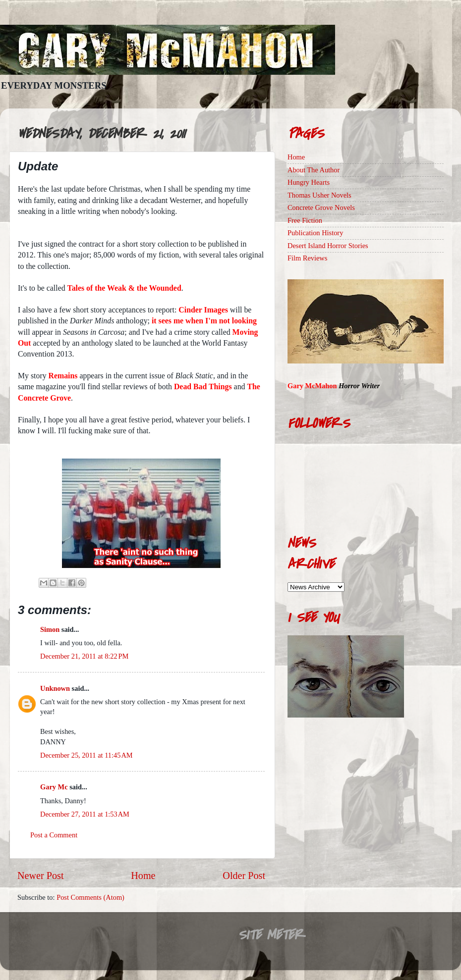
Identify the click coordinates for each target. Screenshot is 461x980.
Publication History (315, 233)
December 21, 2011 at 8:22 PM (84, 656)
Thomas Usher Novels (319, 195)
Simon (50, 629)
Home (143, 876)
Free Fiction (305, 220)
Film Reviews (307, 258)
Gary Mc (54, 787)
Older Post (244, 876)
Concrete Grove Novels (321, 207)
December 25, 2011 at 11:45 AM (86, 755)
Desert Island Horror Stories (328, 246)
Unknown (55, 688)
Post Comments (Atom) (90, 897)
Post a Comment (54, 835)
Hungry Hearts (309, 182)
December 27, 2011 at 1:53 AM (85, 814)
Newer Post (41, 876)
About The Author (314, 170)
